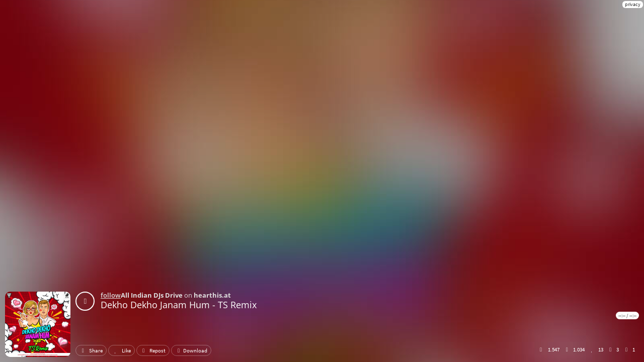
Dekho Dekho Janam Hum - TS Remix (179, 305)
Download (191, 350)
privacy (633, 4)
